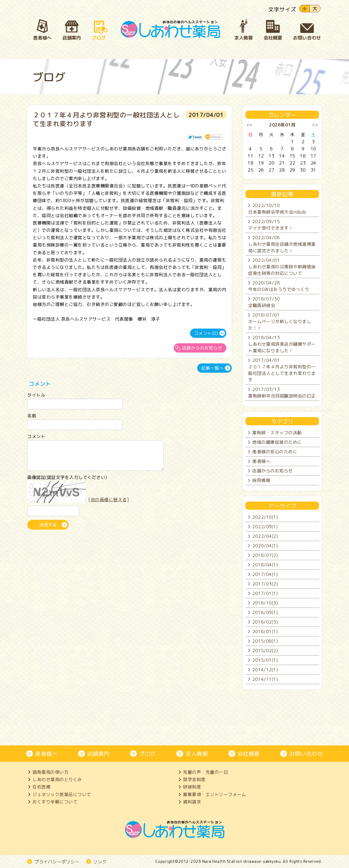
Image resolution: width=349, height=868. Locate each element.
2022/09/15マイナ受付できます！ (271, 225)
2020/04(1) (265, 546)
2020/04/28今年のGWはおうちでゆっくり (279, 286)
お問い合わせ (306, 754)
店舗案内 (98, 754)
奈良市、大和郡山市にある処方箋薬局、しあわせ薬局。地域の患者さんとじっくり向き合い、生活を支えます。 (171, 29)
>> (315, 125)
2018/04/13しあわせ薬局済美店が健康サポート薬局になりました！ (282, 344)
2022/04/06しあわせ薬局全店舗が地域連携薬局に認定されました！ (282, 244)
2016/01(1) (265, 632)
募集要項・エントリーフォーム (214, 794)
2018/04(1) (265, 565)
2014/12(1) (265, 670)
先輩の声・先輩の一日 (205, 772)
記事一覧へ (213, 368)
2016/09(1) (265, 612)
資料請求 (192, 802)
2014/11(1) (265, 679)
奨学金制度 (194, 779)
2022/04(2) (265, 536)
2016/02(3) (265, 622)
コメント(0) (206, 333)
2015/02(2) (265, 651)
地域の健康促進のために (277, 442)
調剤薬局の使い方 (50, 772)
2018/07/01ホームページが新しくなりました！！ (280, 321)
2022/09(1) (265, 527)
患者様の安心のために (275, 452)
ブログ (148, 754)
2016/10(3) (265, 603)
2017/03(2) (265, 584)
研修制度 (192, 787)
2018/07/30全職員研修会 (264, 302)
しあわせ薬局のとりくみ (57, 779)
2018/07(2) (265, 555)
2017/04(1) (265, 574)
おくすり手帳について (55, 802)
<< (250, 125)
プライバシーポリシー (57, 862)
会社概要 (249, 754)
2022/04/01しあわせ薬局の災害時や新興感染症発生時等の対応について (282, 267)
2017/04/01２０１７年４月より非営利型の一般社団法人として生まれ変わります (282, 370)
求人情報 (197, 754)
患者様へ (261, 461)
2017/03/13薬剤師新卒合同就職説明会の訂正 (282, 393)
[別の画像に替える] (109, 505)
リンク (100, 862)
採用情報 (261, 480)
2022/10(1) (265, 517)
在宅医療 (41, 787)
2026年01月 (282, 125)
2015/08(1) (265, 641)
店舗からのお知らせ (202, 348)
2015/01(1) (265, 660)
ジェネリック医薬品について (62, 794)
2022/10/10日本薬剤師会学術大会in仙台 (277, 209)
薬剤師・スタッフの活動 (277, 433)
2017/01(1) (265, 593)
